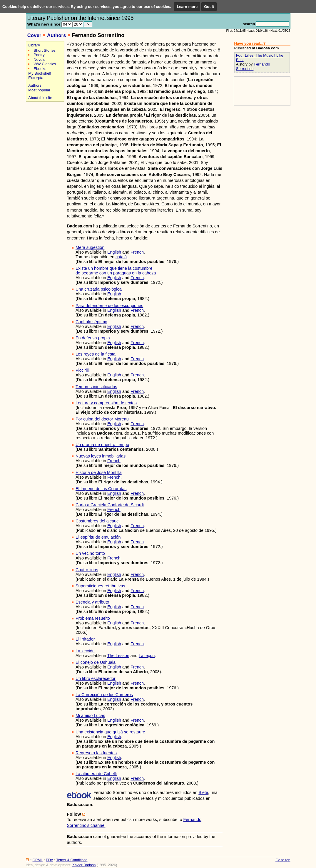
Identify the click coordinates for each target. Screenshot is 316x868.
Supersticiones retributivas (100, 586)
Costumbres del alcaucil (98, 521)
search (249, 24)
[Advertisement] (44, 124)
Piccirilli (83, 370)
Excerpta (36, 78)
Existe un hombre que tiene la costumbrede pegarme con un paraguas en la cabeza (116, 271)
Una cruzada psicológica (99, 289)
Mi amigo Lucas (90, 715)
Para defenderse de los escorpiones (109, 306)
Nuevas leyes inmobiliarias (101, 456)
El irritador (85, 639)
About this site (40, 98)
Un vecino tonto (90, 553)
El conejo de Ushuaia (96, 662)
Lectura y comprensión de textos (106, 403)
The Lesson (118, 656)
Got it (209, 7)
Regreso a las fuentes (96, 753)
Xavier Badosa (84, 865)
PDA (49, 860)
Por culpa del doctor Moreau (102, 419)
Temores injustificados (96, 387)
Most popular (39, 90)
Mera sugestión (90, 247)
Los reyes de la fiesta (96, 354)
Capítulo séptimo (91, 322)
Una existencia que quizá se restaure (110, 732)
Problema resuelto (93, 618)
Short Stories (45, 50)
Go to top (283, 860)
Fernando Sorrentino (253, 66)
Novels (39, 60)
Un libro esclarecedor (96, 678)
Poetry (39, 55)
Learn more (187, 7)
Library (34, 45)
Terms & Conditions (72, 860)
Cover (34, 35)
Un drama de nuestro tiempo (102, 445)
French (137, 252)
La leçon (147, 656)
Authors (57, 35)
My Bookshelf (40, 73)
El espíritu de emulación (98, 537)
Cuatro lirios (87, 570)
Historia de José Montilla (99, 472)
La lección (85, 651)
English (114, 252)
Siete (203, 792)
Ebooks (40, 69)
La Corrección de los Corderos (104, 695)
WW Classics (45, 64)
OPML (38, 860)
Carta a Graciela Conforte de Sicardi (110, 505)
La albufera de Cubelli (96, 774)
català (121, 257)
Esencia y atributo (92, 602)
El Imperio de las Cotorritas (101, 489)
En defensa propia (93, 338)
